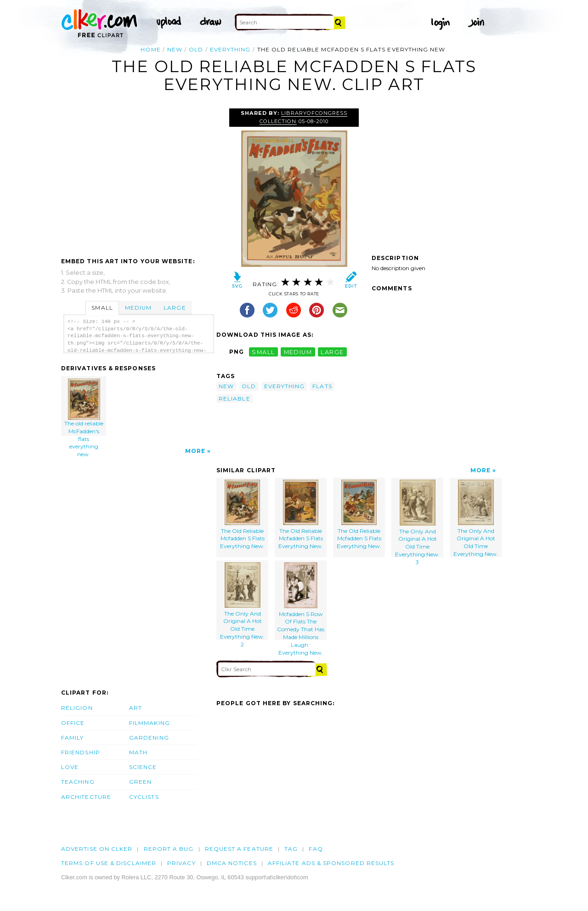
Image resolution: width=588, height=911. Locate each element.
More (195, 451)
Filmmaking (150, 723)
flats (322, 386)
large (332, 352)
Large (175, 308)
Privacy (181, 863)
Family (72, 738)
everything (230, 49)
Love (70, 767)
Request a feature (239, 849)
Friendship (81, 752)
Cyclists (144, 797)
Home (150, 49)
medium (298, 352)
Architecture (86, 797)
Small (102, 308)
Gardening (149, 738)
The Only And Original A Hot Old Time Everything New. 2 (242, 601)
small (263, 352)
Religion (77, 708)
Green (140, 782)
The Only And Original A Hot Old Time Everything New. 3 (417, 518)
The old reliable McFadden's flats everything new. (84, 407)
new (175, 49)
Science (143, 767)
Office (73, 723)
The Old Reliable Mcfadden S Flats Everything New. (242, 515)
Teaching (78, 782)
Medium (138, 308)
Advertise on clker (97, 849)
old (196, 49)
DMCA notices (232, 863)
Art (136, 708)
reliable (235, 399)
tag (291, 849)
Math (138, 752)
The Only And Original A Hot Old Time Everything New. (476, 518)
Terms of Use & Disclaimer (109, 863)
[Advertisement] (138, 177)
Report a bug (169, 849)
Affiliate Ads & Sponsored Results (331, 863)
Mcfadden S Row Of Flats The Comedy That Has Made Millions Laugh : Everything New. (301, 601)
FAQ (316, 849)
